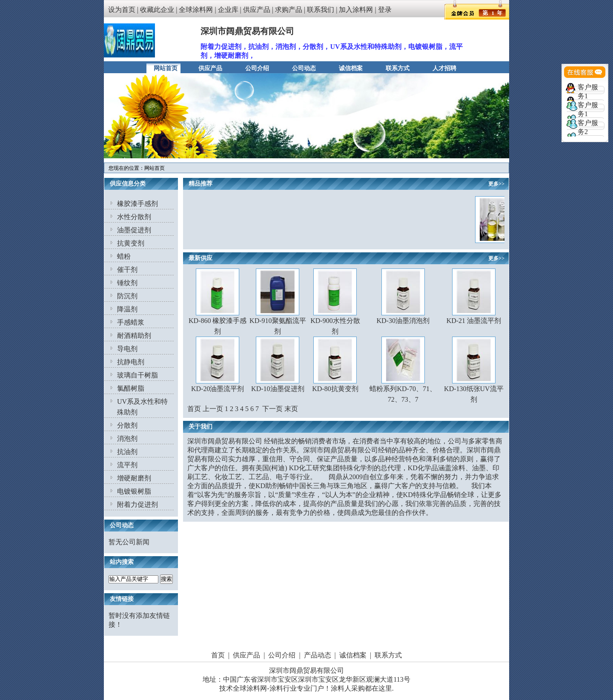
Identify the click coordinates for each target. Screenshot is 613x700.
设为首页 (122, 10)
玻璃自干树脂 (137, 375)
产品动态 (318, 655)
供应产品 (257, 10)
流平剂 (127, 465)
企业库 (228, 10)
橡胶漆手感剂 (137, 204)
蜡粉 (124, 256)
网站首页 (166, 68)
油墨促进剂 (134, 230)
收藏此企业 (157, 10)
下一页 (272, 409)
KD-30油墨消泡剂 (403, 321)
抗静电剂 (131, 362)
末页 (291, 409)
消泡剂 (127, 439)
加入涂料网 (356, 10)
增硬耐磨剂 (134, 478)
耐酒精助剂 (134, 336)
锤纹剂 (127, 283)
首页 (218, 655)
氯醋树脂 (131, 388)
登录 (385, 10)
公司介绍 (257, 68)
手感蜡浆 (131, 322)
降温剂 (127, 309)
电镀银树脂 (134, 491)
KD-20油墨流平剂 (218, 389)
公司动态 (304, 68)
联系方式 (398, 68)
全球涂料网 (196, 10)
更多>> (496, 184)
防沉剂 (127, 296)
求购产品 (289, 10)
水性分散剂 (134, 217)
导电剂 (127, 349)
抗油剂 (127, 452)
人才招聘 (444, 68)
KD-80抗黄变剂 (335, 389)
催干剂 (127, 270)
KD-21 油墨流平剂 (474, 321)
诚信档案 (351, 68)
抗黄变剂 (131, 243)
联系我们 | (323, 10)
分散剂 (127, 425)
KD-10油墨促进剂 (278, 389)
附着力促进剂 (137, 504)
